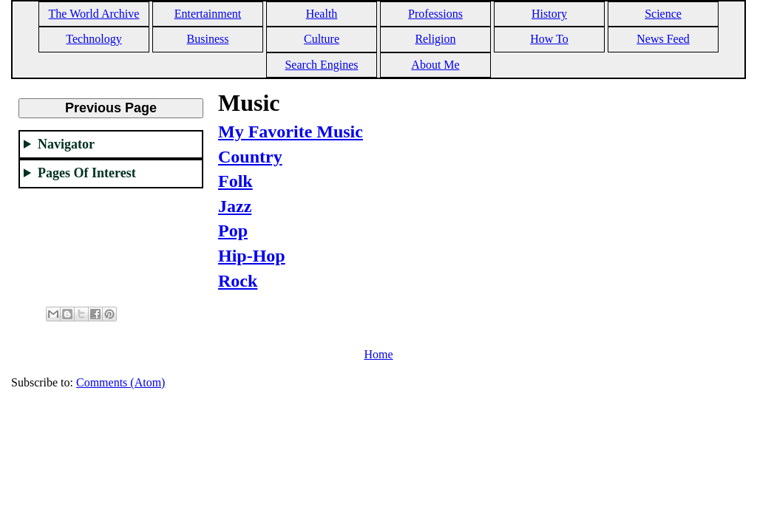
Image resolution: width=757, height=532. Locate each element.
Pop (233, 231)
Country (250, 157)
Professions (435, 14)
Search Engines (321, 65)
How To (549, 39)
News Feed (663, 39)
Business (208, 39)
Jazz (235, 206)
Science (663, 14)
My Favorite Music (291, 132)
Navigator (66, 144)
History (549, 14)
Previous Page (111, 108)
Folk (235, 181)
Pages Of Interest (87, 173)
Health (322, 14)
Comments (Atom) (120, 382)
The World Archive (94, 14)
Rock (238, 281)
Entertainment (208, 14)
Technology (94, 39)
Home (378, 354)
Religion (435, 39)
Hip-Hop (252, 256)
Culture (322, 39)
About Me (435, 65)
